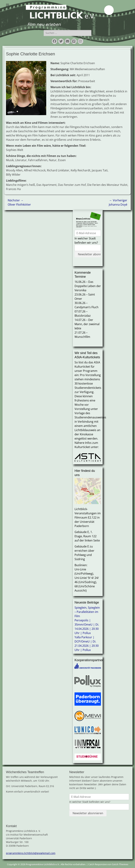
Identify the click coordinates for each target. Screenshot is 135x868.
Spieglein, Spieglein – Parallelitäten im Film (87, 612)
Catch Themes (120, 864)
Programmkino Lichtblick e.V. (43, 864)
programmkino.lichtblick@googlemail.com (31, 853)
